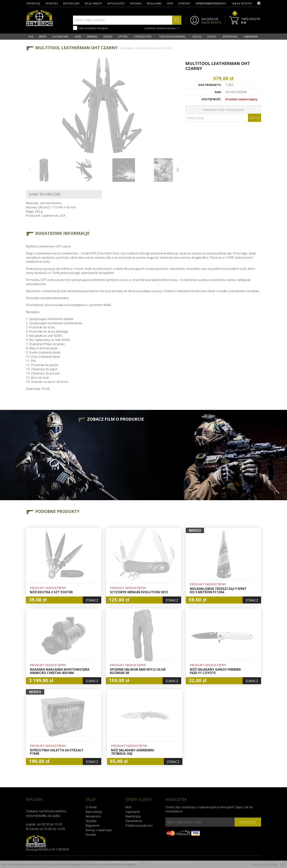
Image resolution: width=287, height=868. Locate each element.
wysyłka (136, 3)
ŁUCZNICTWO (60, 36)
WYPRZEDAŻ (230, 36)
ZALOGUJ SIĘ (210, 19)
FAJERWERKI (251, 36)
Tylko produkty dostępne (91, 28)
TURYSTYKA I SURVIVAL (172, 36)
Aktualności (93, 816)
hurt (170, 3)
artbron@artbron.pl (211, 3)
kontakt (184, 3)
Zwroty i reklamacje (99, 830)
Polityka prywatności (139, 825)
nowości (52, 3)
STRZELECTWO (143, 36)
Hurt (129, 807)
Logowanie (133, 812)
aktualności (116, 3)
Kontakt (91, 835)
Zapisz (255, 118)
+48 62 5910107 (242, 3)
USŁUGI (197, 36)
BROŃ (43, 36)
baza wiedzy (93, 3)
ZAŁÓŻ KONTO (211, 23)
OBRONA (92, 36)
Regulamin (93, 825)
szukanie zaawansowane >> (162, 28)
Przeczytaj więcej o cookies (265, 864)
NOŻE (78, 36)
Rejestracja (133, 816)
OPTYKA (123, 36)
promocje (33, 3)
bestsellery (71, 3)
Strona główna (127, 48)
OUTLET (212, 36)
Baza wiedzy (94, 812)
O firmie (91, 807)
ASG (31, 36)
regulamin (154, 3)
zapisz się (248, 822)
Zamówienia (134, 821)
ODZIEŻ (108, 36)
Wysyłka (91, 821)
